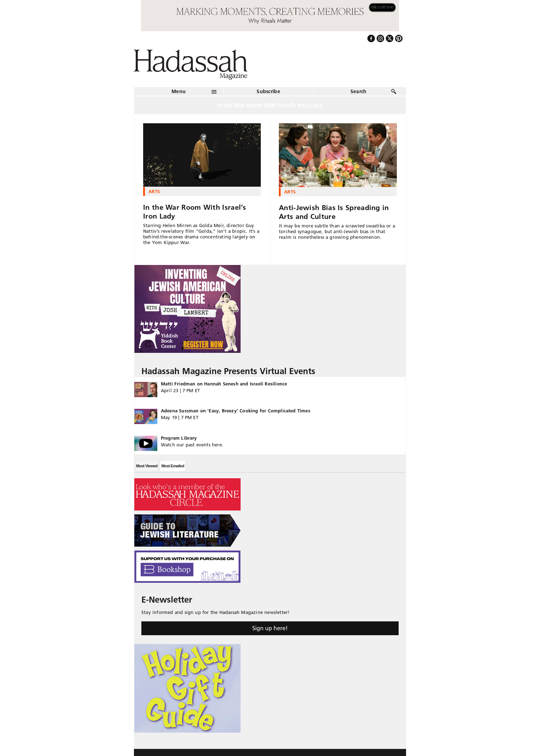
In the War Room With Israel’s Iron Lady (195, 212)
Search (359, 91)
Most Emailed (173, 466)
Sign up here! (270, 628)
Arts (154, 191)
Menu (179, 91)
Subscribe (268, 91)
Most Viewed (147, 466)
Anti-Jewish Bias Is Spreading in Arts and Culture (334, 212)
